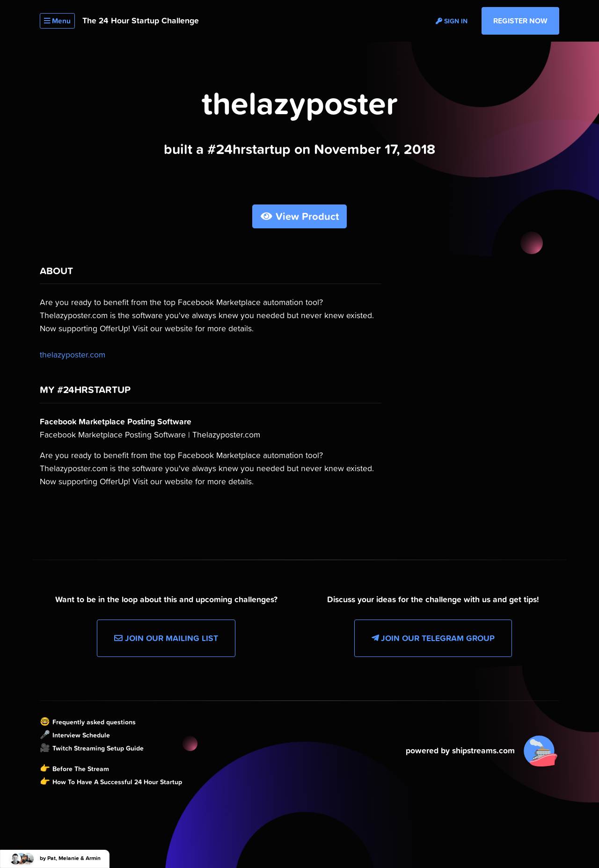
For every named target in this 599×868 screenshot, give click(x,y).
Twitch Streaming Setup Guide (98, 748)
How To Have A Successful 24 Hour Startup (117, 782)
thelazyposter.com (73, 355)
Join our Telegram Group (433, 638)
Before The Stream (81, 769)
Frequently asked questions (94, 722)
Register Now (520, 21)
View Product (300, 216)
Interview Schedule (81, 735)
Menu (57, 21)
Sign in (452, 21)
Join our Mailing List (166, 638)
